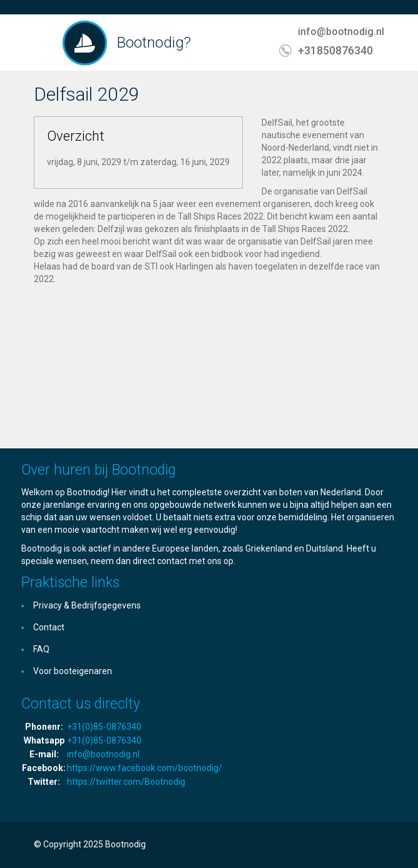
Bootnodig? (154, 43)
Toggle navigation (45, 44)
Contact (49, 627)
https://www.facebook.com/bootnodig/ (145, 768)
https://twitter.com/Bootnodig (126, 782)
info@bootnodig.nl (341, 32)
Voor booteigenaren (73, 671)
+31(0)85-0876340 (104, 727)
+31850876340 (335, 50)
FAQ (41, 649)
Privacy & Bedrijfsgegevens (87, 605)
